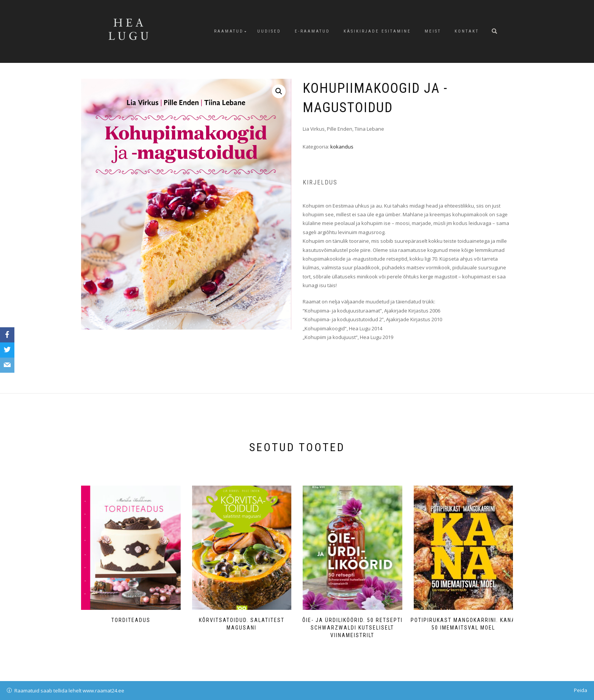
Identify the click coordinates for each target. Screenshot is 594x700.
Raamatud (229, 31)
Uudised (269, 31)
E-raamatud (312, 31)
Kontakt (467, 31)
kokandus (342, 147)
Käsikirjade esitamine (377, 31)
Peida (581, 690)
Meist (433, 31)
